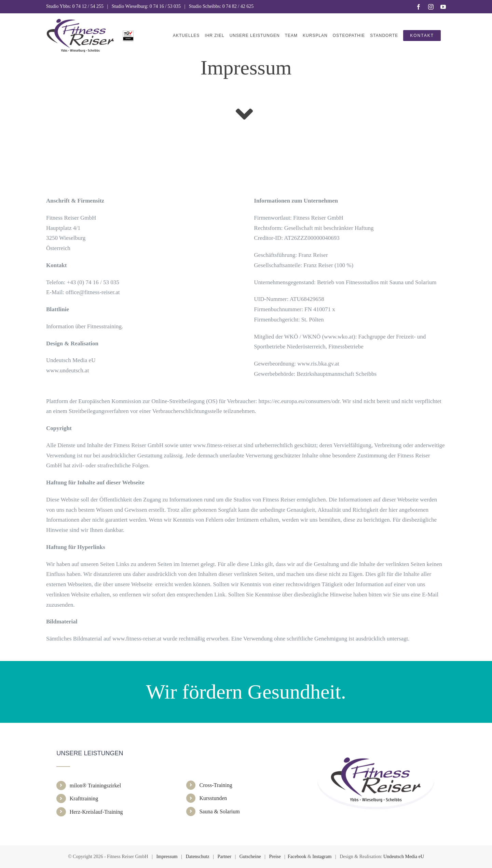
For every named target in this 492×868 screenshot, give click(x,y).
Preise (275, 857)
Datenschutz (197, 857)
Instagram (322, 857)
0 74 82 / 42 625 (238, 6)
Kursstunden (213, 798)
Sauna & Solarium (219, 811)
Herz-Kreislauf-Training (96, 812)
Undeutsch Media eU (404, 857)
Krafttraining (84, 798)
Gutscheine (250, 857)
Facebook (297, 857)
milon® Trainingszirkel (95, 786)
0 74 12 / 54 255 (88, 6)
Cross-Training (216, 785)
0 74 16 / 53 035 (165, 6)
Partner (224, 857)
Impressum (167, 857)
